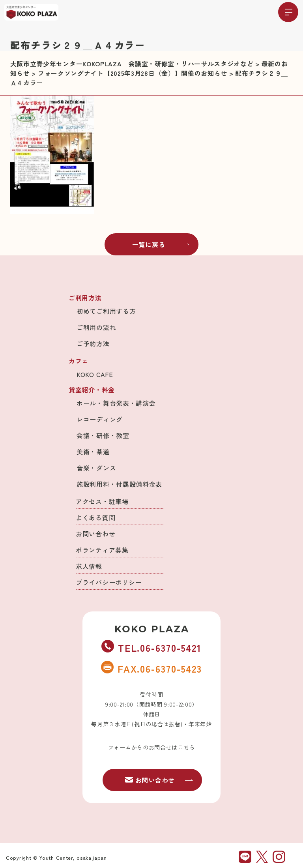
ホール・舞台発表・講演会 (116, 403)
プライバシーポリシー (109, 582)
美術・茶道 (93, 452)
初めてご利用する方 (106, 311)
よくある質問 (95, 517)
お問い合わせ (95, 534)
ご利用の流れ (96, 327)
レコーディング (100, 419)
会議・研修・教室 (103, 435)
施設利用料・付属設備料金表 (119, 484)
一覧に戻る (161, 244)
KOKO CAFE (95, 374)
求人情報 (89, 566)
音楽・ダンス (96, 468)
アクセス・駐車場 (102, 501)
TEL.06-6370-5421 (151, 647)
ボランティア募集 (102, 550)
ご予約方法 (93, 343)
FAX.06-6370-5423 (151, 668)
